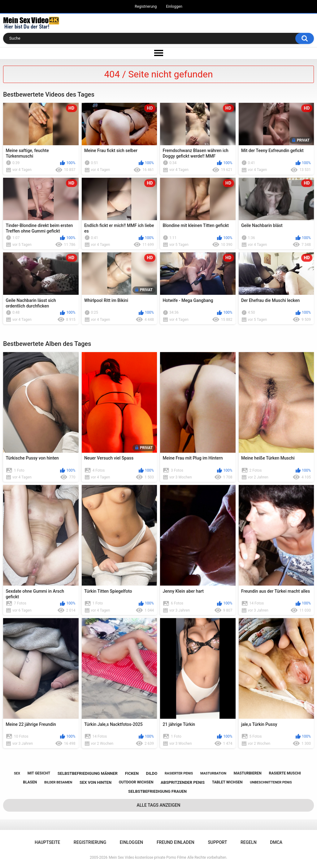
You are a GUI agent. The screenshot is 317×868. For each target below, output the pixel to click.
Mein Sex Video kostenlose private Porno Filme (147, 857)
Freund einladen (176, 842)
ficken (132, 773)
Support (217, 842)
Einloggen (174, 7)
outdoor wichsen (136, 782)
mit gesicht (39, 773)
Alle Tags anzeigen (159, 805)
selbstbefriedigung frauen (157, 791)
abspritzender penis (183, 782)
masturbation (213, 773)
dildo (152, 773)
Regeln (249, 842)
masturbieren (248, 773)
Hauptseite (47, 842)
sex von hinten (96, 782)
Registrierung (146, 7)
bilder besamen (58, 782)
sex (17, 773)
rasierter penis (179, 773)
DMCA (276, 842)
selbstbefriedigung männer (88, 773)
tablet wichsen (227, 782)
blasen (30, 782)
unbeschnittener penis (271, 782)
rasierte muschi (285, 773)
